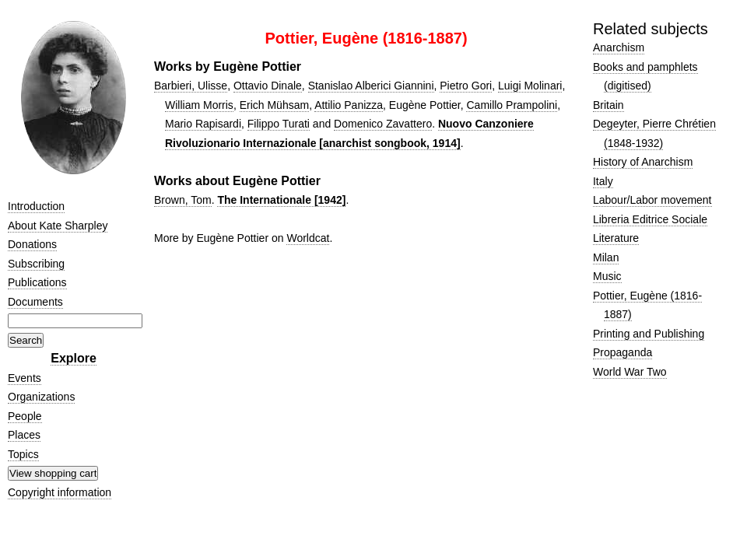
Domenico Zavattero (383, 124)
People (25, 416)
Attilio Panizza (349, 105)
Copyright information (60, 492)
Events (25, 378)
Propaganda (622, 352)
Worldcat (308, 238)
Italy (603, 181)
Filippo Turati (279, 124)
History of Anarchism (643, 162)
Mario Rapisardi (203, 124)
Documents (35, 302)
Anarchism (619, 47)
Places (24, 435)
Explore (74, 358)
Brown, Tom (183, 200)
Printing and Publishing (649, 334)
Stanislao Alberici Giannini (371, 86)
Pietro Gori (466, 86)
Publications (37, 282)
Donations (32, 244)
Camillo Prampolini (512, 105)
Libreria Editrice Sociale (650, 219)
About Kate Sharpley (58, 226)
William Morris (199, 105)
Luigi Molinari (530, 86)
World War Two (630, 372)
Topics (23, 454)
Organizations (41, 397)
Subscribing (36, 264)
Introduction (36, 206)
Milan (606, 257)
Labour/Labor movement (652, 200)
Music (607, 276)
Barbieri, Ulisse (191, 86)
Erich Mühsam (274, 105)
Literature (616, 238)
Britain (608, 105)
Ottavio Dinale (268, 86)
